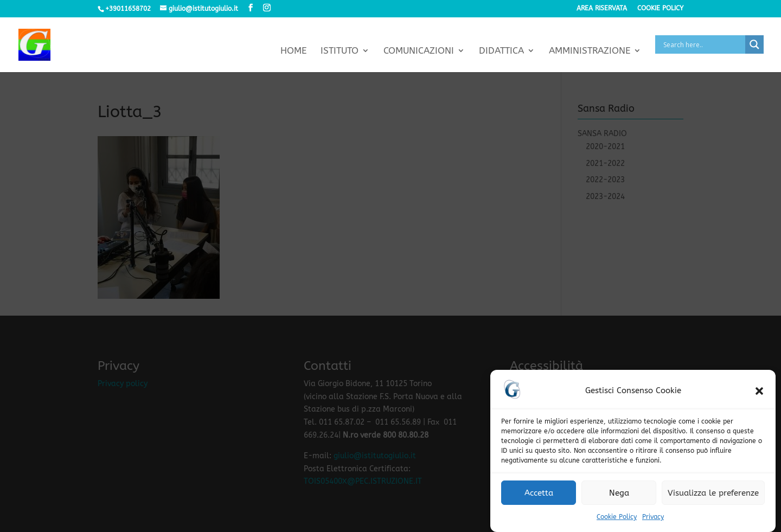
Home (293, 51)
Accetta (539, 494)
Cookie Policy (617, 518)
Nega (619, 494)
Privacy (653, 518)
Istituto (340, 51)
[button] (759, 393)
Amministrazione (590, 51)
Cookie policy (660, 8)
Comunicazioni (419, 51)
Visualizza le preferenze (713, 494)
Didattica (501, 51)
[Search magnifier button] (754, 44)
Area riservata (602, 8)
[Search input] (703, 44)
